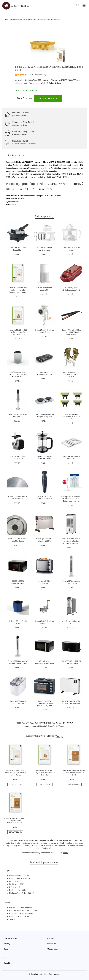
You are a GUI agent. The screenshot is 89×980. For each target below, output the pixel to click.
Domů (6, 19)
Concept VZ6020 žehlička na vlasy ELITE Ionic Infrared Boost (71, 332)
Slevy (6, 949)
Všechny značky (10, 938)
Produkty (12, 19)
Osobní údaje (53, 949)
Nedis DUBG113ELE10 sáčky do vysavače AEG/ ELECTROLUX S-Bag (15, 821)
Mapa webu (52, 944)
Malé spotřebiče (52, 726)
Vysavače (62, 726)
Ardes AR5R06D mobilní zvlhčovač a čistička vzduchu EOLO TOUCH (71, 541)
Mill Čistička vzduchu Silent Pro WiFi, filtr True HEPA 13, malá (18, 374)
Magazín (51, 938)
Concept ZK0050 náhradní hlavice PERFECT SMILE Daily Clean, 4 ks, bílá (71, 499)
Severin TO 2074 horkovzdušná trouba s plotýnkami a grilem (44, 703)
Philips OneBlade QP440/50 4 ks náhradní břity (71, 417)
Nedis (32, 83)
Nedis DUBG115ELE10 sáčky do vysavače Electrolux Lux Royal (74, 773)
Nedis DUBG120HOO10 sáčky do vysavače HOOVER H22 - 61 (18, 332)
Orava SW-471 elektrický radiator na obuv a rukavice (71, 374)
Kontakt (7, 963)
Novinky (7, 944)
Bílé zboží (19, 19)
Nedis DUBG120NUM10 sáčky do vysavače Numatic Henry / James (18, 290)
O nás (6, 958)
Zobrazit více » (55, 83)
